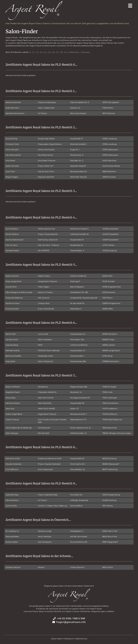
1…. (35, 52)
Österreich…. (75, 52)
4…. (47, 52)
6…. (55, 52)
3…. (43, 52)
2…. (39, 52)
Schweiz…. (87, 52)
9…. (67, 52)
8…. (63, 52)
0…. (31, 52)
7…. (59, 52)
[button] (101, 6)
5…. (51, 52)
